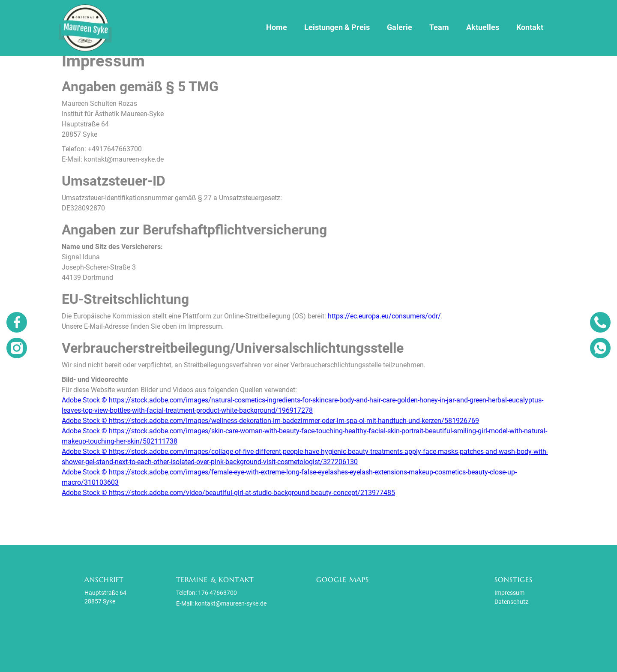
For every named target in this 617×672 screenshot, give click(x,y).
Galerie (400, 27)
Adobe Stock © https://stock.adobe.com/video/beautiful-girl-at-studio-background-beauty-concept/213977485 (228, 493)
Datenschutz (511, 602)
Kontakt (530, 27)
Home (277, 27)
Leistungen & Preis (337, 27)
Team (439, 27)
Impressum (509, 593)
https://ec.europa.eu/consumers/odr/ (384, 316)
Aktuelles (483, 27)
